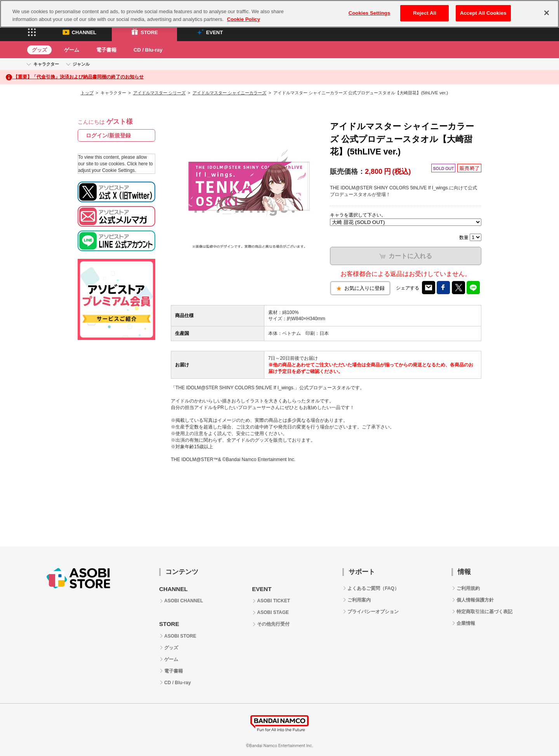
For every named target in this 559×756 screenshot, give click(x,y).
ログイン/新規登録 (108, 135)
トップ (87, 93)
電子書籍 (106, 50)
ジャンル (81, 64)
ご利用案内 (359, 600)
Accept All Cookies (483, 10)
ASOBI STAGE (273, 612)
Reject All (425, 10)
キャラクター (46, 64)
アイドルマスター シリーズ (159, 93)
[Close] (547, 9)
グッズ (39, 50)
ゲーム (72, 50)
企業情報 (466, 623)
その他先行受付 (273, 624)
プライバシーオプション (373, 612)
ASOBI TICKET (273, 601)
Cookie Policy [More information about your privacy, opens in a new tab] (244, 15)
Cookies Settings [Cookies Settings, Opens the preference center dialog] (370, 10)
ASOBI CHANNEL (184, 601)
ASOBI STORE (180, 636)
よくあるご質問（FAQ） (373, 588)
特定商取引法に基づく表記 (484, 612)
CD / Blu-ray (148, 50)
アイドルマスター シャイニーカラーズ (229, 93)
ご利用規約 (468, 588)
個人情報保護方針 (475, 600)
